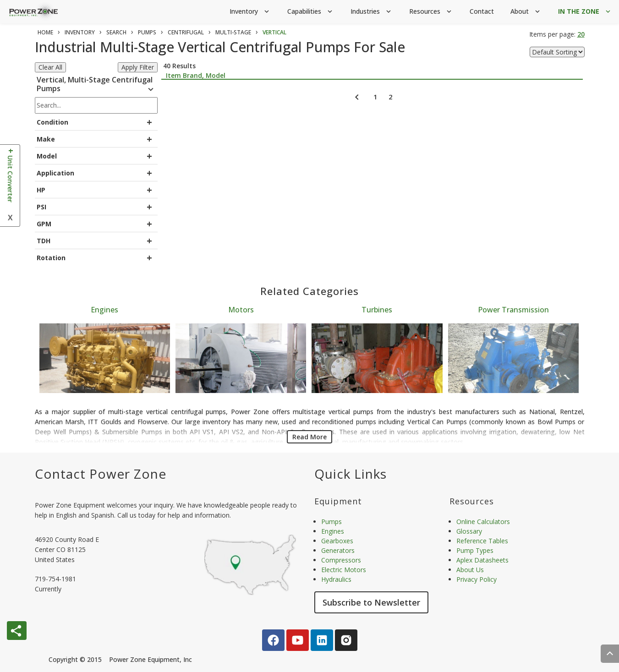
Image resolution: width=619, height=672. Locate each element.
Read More (309, 437)
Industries (372, 12)
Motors (241, 310)
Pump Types (475, 550)
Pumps (331, 522)
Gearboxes (337, 541)
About (526, 12)
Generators (338, 550)
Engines (104, 310)
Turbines (377, 310)
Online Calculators (483, 522)
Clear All (50, 67)
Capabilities (311, 12)
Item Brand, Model (196, 75)
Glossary (469, 531)
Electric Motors (344, 570)
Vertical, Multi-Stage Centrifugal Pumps (96, 85)
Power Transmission (513, 310)
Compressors (341, 560)
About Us (470, 570)
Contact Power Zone (101, 474)
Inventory (250, 12)
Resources (431, 12)
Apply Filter (138, 67)
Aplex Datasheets (482, 560)
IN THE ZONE (585, 12)
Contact (482, 11)
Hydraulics (336, 579)
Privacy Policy (477, 579)
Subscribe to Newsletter (371, 602)
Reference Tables (482, 541)
